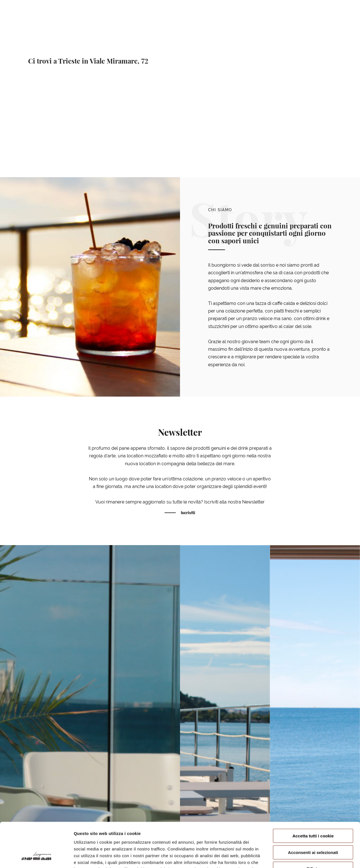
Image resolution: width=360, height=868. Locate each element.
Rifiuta (313, 827)
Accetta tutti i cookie (313, 794)
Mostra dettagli (299, 857)
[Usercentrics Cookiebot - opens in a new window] (36, 857)
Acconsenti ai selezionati (313, 810)
